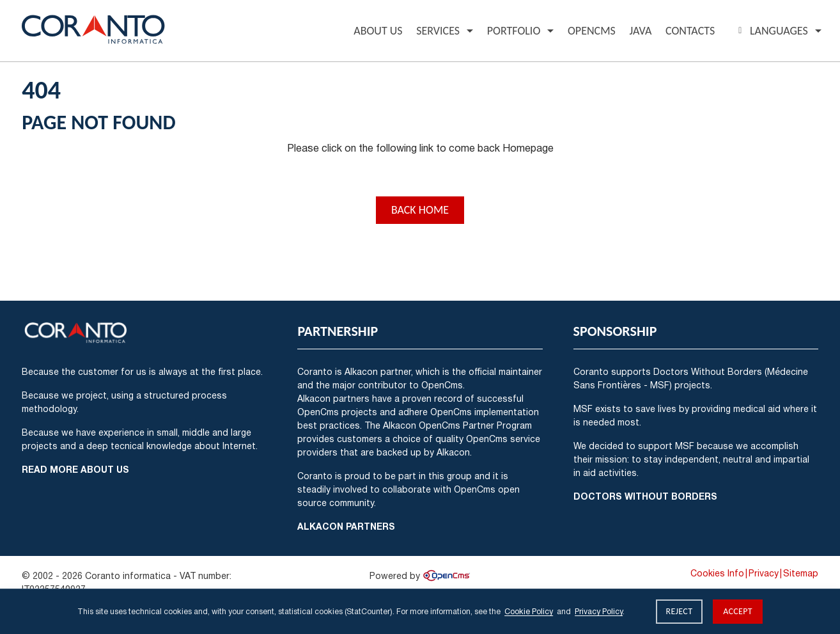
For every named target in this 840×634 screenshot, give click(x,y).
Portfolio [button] (514, 31)
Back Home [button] (420, 210)
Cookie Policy (529, 611)
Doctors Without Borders (645, 496)
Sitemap (801, 573)
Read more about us (75, 469)
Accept (738, 611)
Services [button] (438, 31)
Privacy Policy (599, 611)
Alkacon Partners (346, 526)
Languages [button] (771, 31)
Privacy (764, 573)
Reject (680, 611)
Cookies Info (717, 573)
